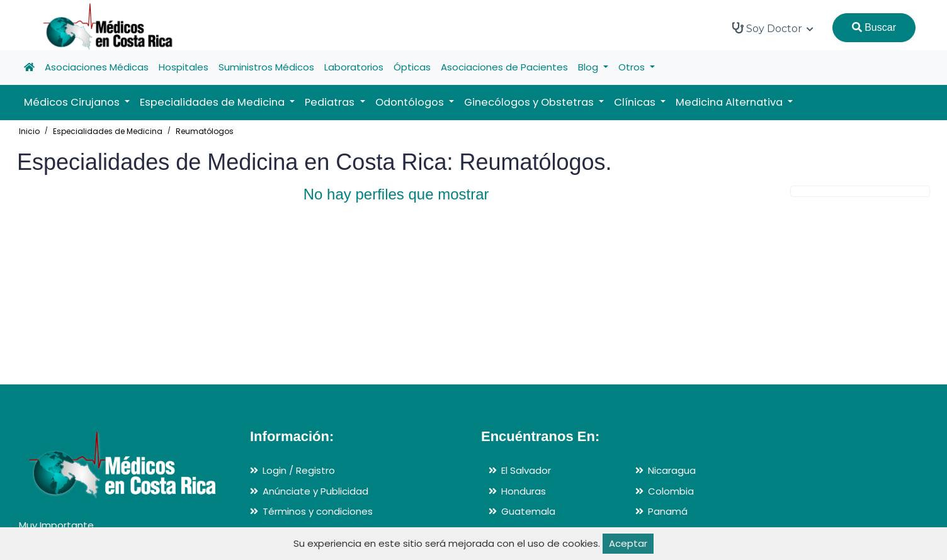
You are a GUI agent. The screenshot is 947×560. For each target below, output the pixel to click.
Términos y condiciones (318, 511)
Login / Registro (299, 470)
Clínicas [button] (636, 102)
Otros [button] (633, 67)
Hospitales (184, 67)
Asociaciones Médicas (97, 67)
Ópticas (412, 67)
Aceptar (628, 543)
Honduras (524, 491)
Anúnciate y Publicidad (315, 491)
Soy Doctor (773, 28)
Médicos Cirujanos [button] (73, 102)
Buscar (874, 27)
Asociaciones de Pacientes (504, 67)
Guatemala (528, 511)
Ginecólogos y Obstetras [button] (530, 102)
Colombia (671, 491)
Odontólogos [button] (411, 102)
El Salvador (526, 470)
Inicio (29, 131)
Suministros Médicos (266, 67)
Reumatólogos (205, 131)
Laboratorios (354, 67)
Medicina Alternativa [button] (730, 102)
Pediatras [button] (331, 102)
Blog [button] (589, 67)
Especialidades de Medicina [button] (213, 102)
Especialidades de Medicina (108, 131)
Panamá (668, 511)
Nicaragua (672, 470)
